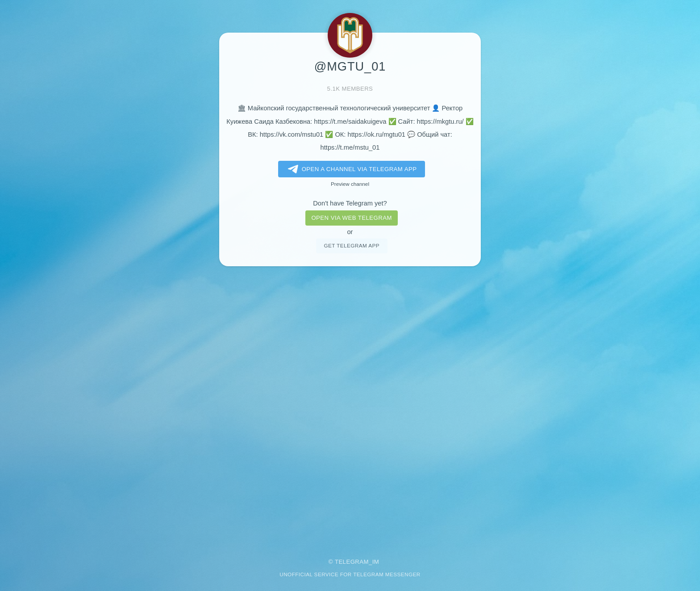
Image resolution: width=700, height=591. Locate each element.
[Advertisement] (350, 406)
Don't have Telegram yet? (350, 203)
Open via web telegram (351, 218)
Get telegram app (351, 245)
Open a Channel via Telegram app (351, 169)
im (376, 562)
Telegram (352, 562)
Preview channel (350, 184)
